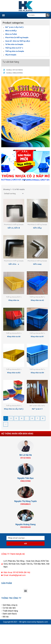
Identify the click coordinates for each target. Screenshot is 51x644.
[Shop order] (14, 193)
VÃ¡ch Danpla (11, 55)
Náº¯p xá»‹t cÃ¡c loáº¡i (14, 27)
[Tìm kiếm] (48, 15)
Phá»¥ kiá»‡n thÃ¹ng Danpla (17, 37)
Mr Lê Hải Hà (26, 455)
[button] (3, 15)
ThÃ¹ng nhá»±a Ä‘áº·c (14, 48)
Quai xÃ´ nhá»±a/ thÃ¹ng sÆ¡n (18, 41)
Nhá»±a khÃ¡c (11, 31)
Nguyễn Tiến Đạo (25, 478)
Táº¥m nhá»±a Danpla (14, 44)
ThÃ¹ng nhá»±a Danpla (15, 51)
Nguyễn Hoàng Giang (25, 524)
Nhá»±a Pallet (11, 34)
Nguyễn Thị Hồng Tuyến (25, 501)
